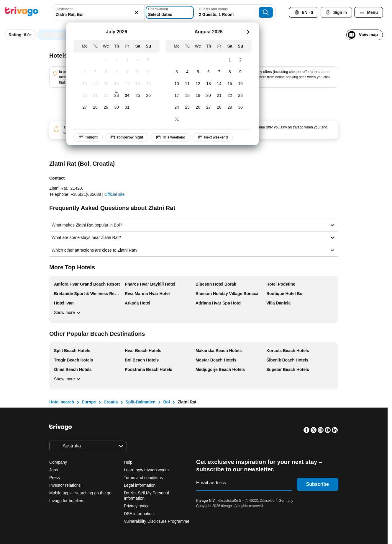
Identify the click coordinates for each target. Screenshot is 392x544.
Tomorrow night (127, 137)
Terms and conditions (143, 478)
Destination (65, 9)
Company (58, 462)
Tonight (88, 137)
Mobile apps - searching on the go (80, 493)
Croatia (111, 402)
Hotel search (62, 402)
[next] (248, 32)
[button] (96, 12)
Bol (167, 402)
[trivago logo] (22, 13)
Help (128, 462)
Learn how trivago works (146, 470)
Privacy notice (137, 506)
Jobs (54, 470)
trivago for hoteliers (67, 501)
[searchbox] (96, 15)
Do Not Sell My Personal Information (146, 496)
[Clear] (133, 12)
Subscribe (318, 484)
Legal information (140, 485)
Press (55, 478)
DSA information (139, 514)
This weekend (170, 137)
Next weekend (213, 137)
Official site (114, 194)
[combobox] (96, 12)
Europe (89, 402)
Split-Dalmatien (141, 402)
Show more (68, 312)
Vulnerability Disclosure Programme (157, 521)
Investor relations (65, 485)
